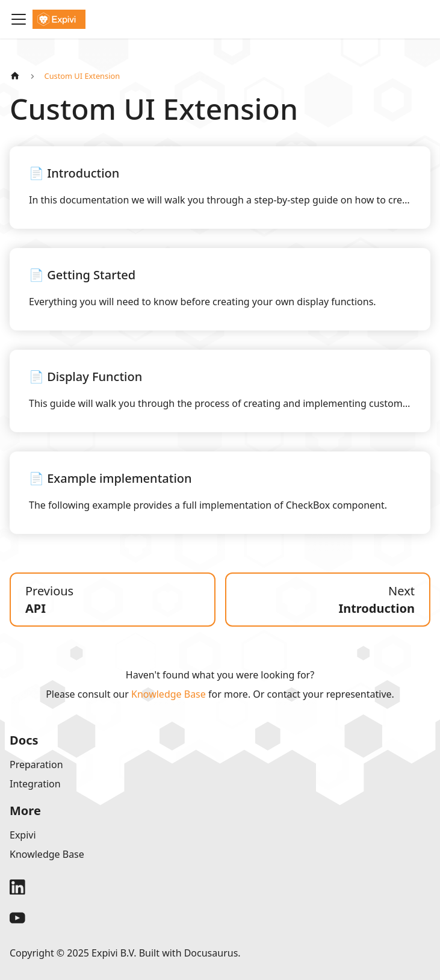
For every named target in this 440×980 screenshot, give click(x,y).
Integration (35, 784)
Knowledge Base (169, 694)
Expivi (23, 835)
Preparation (36, 764)
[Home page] (15, 76)
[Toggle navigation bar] (19, 19)
